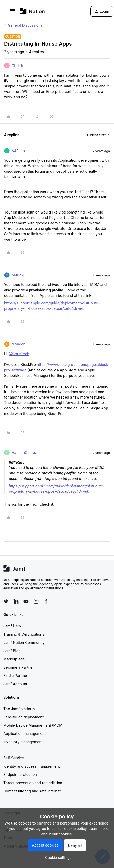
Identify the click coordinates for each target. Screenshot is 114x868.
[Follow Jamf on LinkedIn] (16, 601)
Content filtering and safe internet (32, 791)
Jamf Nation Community (24, 642)
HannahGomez (24, 453)
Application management (25, 734)
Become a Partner (19, 667)
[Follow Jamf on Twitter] (6, 601)
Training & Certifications (24, 634)
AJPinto (18, 151)
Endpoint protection (20, 774)
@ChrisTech (19, 354)
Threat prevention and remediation (33, 783)
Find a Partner (15, 676)
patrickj (18, 275)
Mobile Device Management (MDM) (34, 725)
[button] (13, 12)
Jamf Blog (12, 651)
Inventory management (23, 742)
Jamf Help (12, 626)
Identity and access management (32, 766)
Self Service (14, 758)
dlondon (19, 344)
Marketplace (14, 659)
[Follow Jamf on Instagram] (36, 601)
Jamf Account (15, 684)
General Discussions (25, 25)
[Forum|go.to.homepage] (32, 11)
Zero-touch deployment (23, 717)
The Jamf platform (19, 709)
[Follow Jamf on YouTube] (26, 601)
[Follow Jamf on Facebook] (46, 601)
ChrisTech (20, 66)
